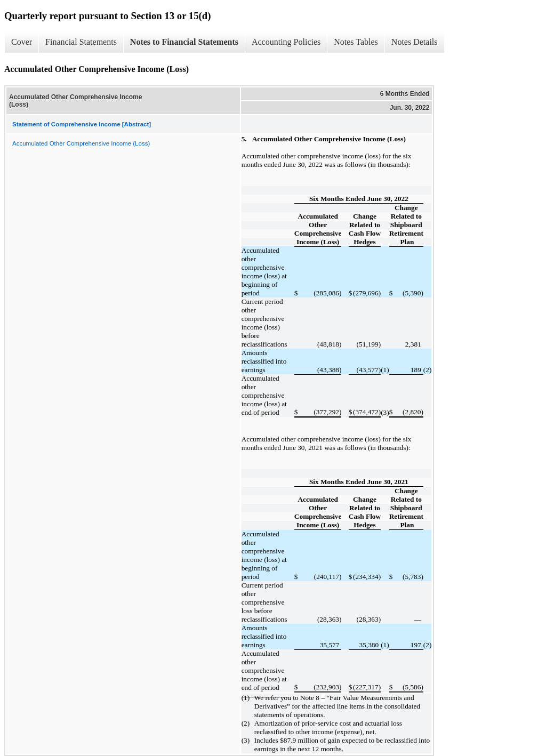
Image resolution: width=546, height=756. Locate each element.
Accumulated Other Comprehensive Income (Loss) (81, 143)
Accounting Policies (286, 42)
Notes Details (415, 42)
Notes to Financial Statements (184, 42)
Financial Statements (81, 42)
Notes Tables (356, 42)
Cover (22, 42)
